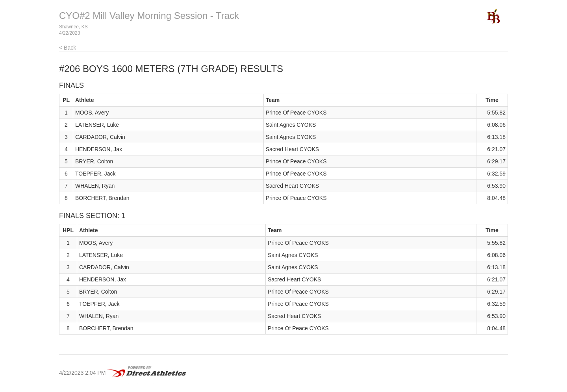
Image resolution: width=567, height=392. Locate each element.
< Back (68, 48)
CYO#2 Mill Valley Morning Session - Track (149, 16)
